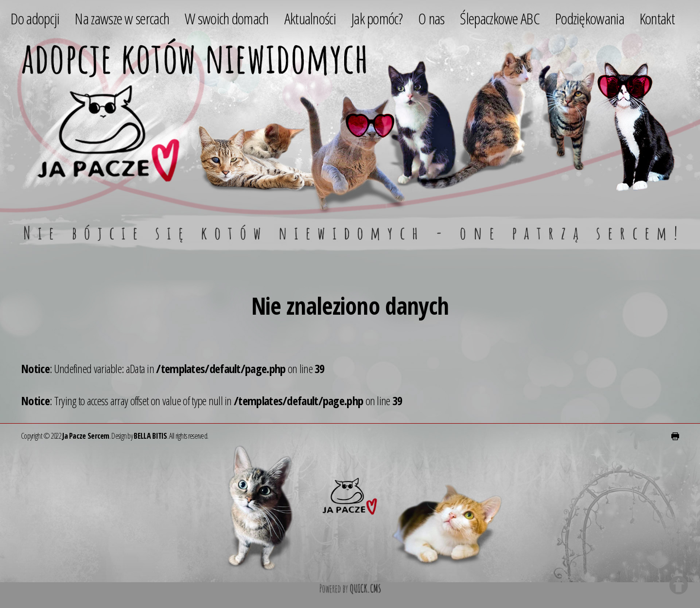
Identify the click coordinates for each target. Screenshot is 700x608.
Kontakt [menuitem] (657, 18)
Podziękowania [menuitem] (590, 18)
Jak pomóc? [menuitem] (377, 18)
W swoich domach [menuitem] (227, 18)
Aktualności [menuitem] (310, 18)
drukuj (675, 436)
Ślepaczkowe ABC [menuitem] (500, 18)
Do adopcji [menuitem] (35, 18)
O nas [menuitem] (431, 18)
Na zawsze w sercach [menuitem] (122, 18)
